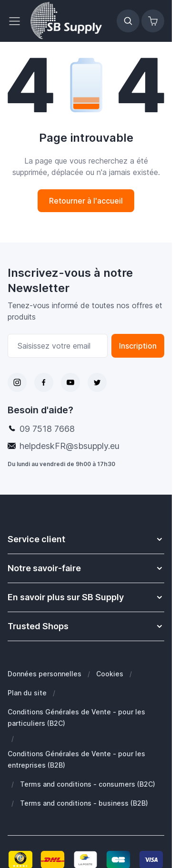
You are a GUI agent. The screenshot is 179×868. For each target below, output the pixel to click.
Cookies (110, 674)
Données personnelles (45, 674)
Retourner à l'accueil (86, 201)
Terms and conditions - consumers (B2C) (88, 784)
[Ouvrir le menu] (17, 21)
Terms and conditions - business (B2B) (84, 803)
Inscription (138, 346)
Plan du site (27, 693)
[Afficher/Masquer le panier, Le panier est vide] (153, 21)
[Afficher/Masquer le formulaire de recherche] (128, 21)
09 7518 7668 (47, 429)
